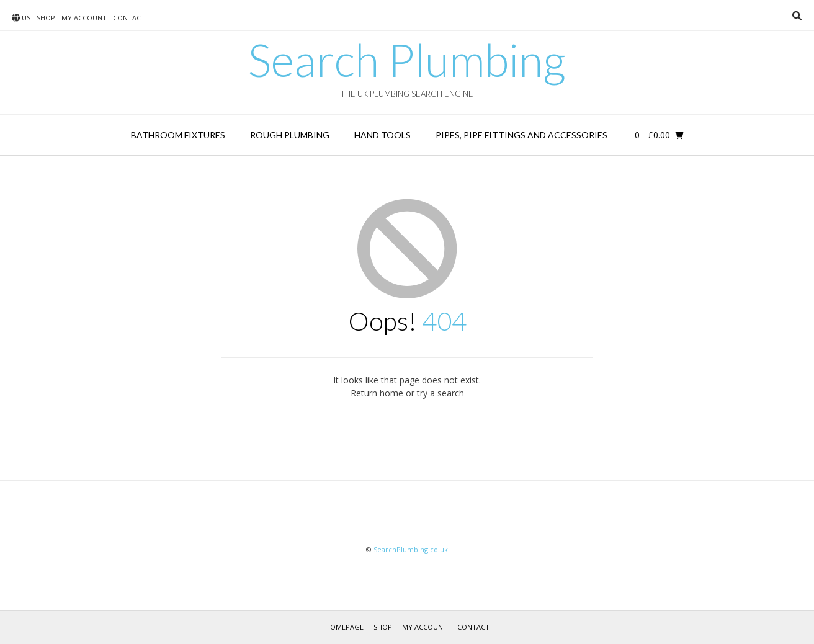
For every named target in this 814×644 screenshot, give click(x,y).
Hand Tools (382, 135)
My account (84, 18)
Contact (129, 18)
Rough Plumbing (290, 135)
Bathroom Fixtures (178, 135)
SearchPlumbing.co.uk (411, 549)
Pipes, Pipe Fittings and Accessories (521, 135)
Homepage (344, 627)
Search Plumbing (407, 60)
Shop (46, 18)
